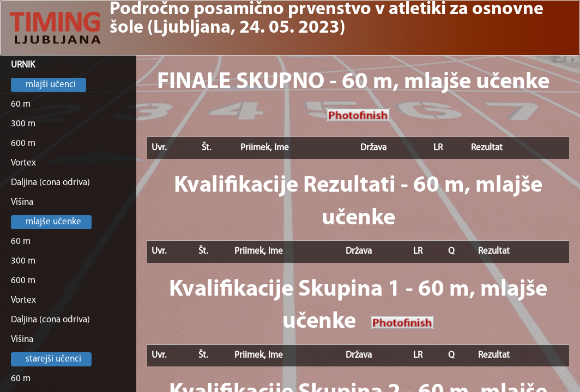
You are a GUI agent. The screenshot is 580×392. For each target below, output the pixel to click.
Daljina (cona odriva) (50, 183)
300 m (23, 124)
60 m (21, 104)
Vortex (23, 163)
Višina (22, 202)
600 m (23, 143)
